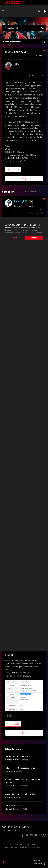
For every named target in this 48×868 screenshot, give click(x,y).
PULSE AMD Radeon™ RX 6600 (18, 673)
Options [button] (44, 41)
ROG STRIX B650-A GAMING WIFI (16, 756)
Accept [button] (34, 238)
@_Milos (12, 655)
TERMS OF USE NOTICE (17, 845)
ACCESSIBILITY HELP (11, 830)
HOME (15, 827)
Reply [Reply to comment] (24, 733)
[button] (8, 169)
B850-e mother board (12, 806)
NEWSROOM (24, 827)
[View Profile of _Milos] (17, 64)
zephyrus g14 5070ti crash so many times (20, 768)
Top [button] (4, 862)
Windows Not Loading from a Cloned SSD (20, 794)
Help (38, 11)
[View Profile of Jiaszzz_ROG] (21, 201)
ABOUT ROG (7, 827)
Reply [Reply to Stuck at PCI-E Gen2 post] (24, 179)
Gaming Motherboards (12, 41)
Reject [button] (14, 238)
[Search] (24, 28)
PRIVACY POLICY (32, 845)
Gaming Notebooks (12, 771)
